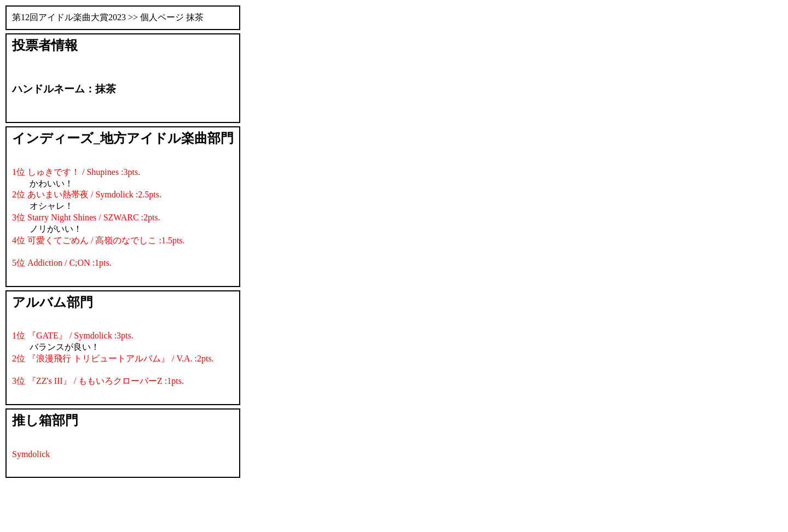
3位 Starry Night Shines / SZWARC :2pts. (86, 217)
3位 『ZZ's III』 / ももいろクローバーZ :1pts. (98, 381)
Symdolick (31, 454)
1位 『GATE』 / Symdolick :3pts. (73, 335)
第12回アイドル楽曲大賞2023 (69, 17)
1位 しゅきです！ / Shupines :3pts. (76, 172)
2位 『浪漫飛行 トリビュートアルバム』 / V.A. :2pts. (113, 358)
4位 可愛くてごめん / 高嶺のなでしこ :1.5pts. (99, 240)
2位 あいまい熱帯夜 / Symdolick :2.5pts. (87, 194)
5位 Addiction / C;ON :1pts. (62, 263)
